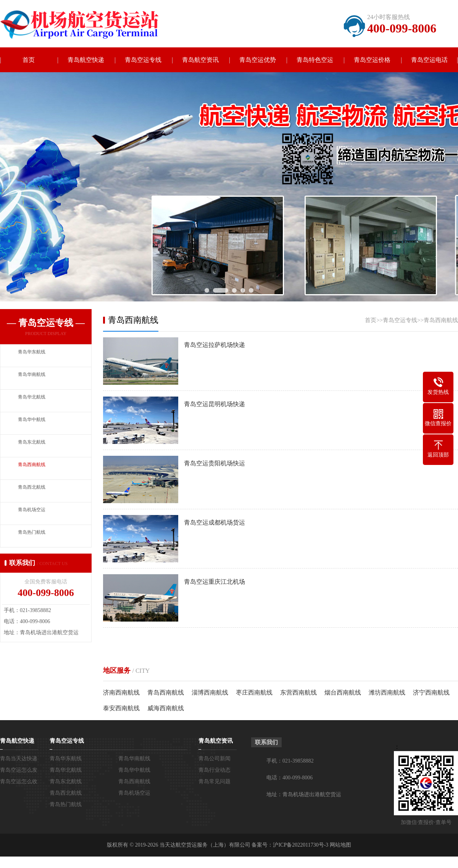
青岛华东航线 (66, 759)
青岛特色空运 (315, 60)
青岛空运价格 (372, 60)
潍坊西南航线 (387, 692)
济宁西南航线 (431, 692)
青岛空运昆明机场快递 (214, 404)
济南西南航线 (121, 692)
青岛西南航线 (441, 320)
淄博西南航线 (210, 692)
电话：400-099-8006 (289, 778)
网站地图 (340, 845)
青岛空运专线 (143, 60)
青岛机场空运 (134, 793)
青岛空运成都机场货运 (214, 522)
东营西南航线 (298, 692)
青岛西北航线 (66, 793)
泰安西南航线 (121, 708)
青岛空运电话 (429, 60)
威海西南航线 (166, 708)
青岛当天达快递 (19, 759)
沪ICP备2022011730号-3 (301, 845)
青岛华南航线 (134, 759)
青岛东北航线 (66, 781)
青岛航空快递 (86, 60)
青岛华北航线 (66, 770)
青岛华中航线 (134, 770)
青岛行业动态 (214, 770)
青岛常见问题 (214, 781)
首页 (29, 60)
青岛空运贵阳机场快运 (214, 463)
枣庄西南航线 (254, 692)
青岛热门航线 (66, 804)
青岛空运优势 (258, 60)
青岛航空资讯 (200, 60)
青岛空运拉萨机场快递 (214, 345)
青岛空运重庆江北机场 (214, 582)
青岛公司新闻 (214, 759)
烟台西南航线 (343, 692)
